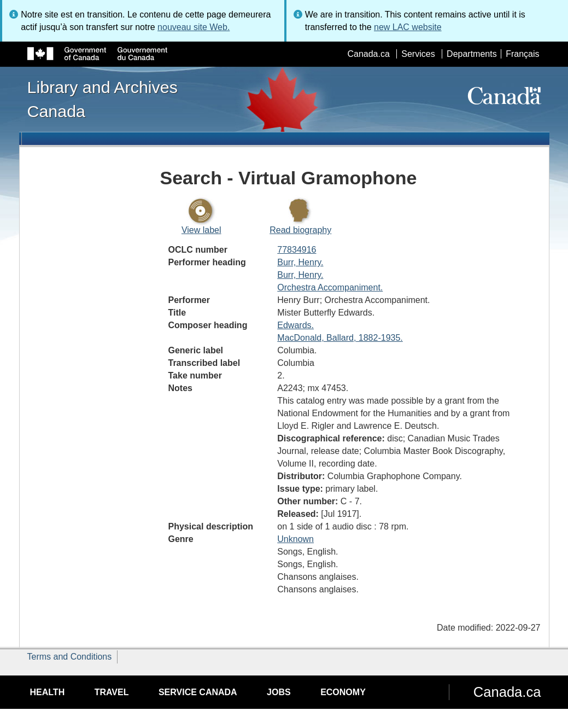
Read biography (300, 230)
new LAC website (408, 27)
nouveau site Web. (194, 27)
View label (201, 230)
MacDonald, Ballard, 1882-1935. (340, 338)
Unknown (295, 539)
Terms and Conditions (70, 657)
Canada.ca (368, 54)
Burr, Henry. (300, 262)
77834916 (297, 250)
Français (522, 54)
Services (418, 54)
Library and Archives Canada (103, 99)
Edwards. (295, 325)
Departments (472, 54)
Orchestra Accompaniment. (330, 287)
